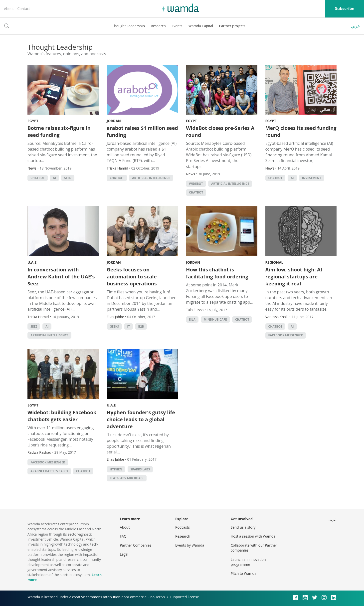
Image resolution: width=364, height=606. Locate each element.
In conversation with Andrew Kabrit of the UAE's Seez (61, 277)
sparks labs (140, 469)
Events (177, 26)
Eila (192, 319)
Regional (274, 262)
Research (158, 26)
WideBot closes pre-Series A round (220, 131)
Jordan (114, 121)
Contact (23, 9)
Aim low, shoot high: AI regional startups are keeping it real (294, 277)
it (128, 326)
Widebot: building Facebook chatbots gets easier (62, 416)
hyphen (116, 469)
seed (68, 178)
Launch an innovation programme (248, 562)
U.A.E (32, 262)
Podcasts (182, 527)
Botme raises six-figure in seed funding (59, 131)
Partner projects (232, 26)
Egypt (33, 121)
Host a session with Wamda (253, 536)
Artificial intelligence (151, 178)
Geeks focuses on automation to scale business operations (132, 277)
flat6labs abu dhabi (127, 478)
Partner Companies (136, 545)
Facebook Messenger (286, 335)
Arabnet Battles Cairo (49, 471)
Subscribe (345, 8)
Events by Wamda (190, 545)
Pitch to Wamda (244, 573)
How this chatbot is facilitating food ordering (217, 273)
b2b (141, 326)
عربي (356, 26)
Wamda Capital (201, 26)
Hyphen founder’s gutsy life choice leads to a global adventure (141, 419)
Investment (312, 178)
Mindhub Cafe (215, 319)
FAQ (123, 536)
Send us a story (243, 527)
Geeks (114, 326)
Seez (34, 326)
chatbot (38, 178)
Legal (124, 554)
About (9, 9)
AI (54, 178)
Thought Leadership (128, 26)
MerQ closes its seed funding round (301, 131)
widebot (196, 184)
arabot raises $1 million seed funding (142, 131)
